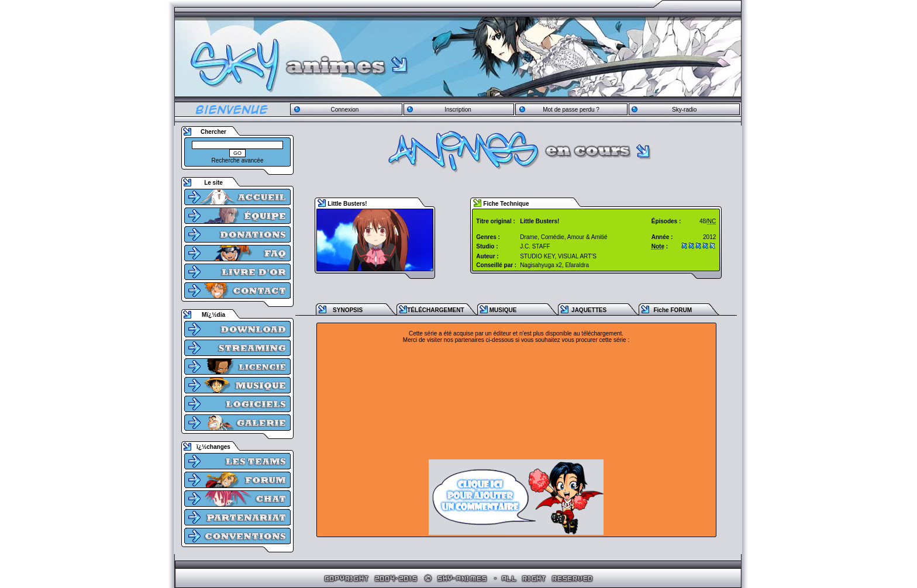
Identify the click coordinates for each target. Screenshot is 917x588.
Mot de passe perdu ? (571, 110)
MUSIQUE (503, 310)
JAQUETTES (589, 310)
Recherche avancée (238, 160)
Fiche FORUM (673, 310)
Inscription (458, 110)
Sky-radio (684, 110)
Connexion (344, 110)
